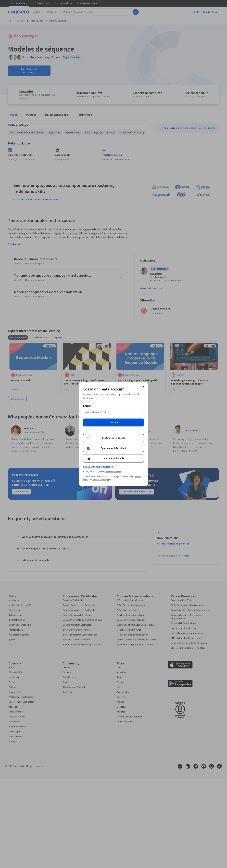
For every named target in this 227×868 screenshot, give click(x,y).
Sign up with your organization (98, 467)
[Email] (113, 412)
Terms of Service (99, 480)
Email (87, 406)
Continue (113, 422)
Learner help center (113, 472)
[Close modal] (143, 387)
